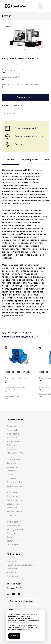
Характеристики (30, 160)
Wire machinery (14, 522)
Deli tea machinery (16, 500)
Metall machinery (15, 512)
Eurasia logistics (14, 426)
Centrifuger (12, 545)
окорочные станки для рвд (18, 337)
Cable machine (14, 445)
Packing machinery (15, 453)
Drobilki (10, 475)
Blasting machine (15, 530)
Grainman (11, 449)
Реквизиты (12, 569)
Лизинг (5, 106)
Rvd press (11, 463)
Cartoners (12, 471)
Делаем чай (13, 467)
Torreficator (13, 541)
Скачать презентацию (21, 601)
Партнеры (12, 561)
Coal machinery (14, 460)
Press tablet (13, 508)
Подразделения (15, 419)
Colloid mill (12, 516)
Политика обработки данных (21, 565)
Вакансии (11, 573)
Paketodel (12, 430)
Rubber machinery (15, 486)
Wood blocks (13, 434)
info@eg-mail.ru (14, 584)
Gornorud (11, 479)
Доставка (19, 106)
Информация (14, 554)
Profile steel (13, 438)
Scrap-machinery (15, 533)
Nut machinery (14, 442)
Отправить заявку (26, 97)
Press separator (14, 482)
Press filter (12, 493)
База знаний (13, 577)
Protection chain (15, 526)
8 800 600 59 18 (14, 588)
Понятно (14, 636)
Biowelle (11, 537)
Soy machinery (14, 497)
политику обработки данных (20, 629)
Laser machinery (14, 504)
